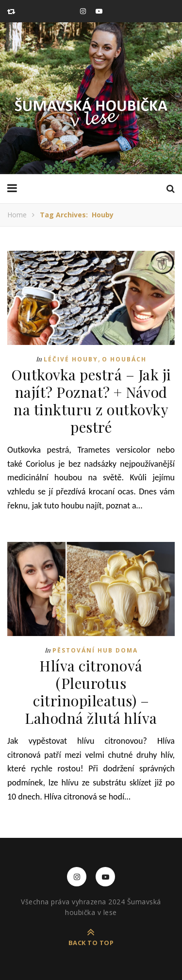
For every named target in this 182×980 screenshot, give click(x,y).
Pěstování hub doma (95, 650)
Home (17, 215)
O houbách (124, 359)
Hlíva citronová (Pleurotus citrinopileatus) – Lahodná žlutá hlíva (91, 692)
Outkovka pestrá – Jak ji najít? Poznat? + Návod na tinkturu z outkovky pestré (91, 401)
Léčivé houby (71, 359)
